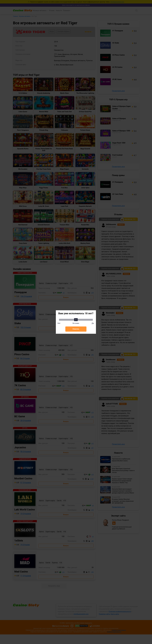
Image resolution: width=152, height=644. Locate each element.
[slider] (76, 320)
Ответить (76, 329)
